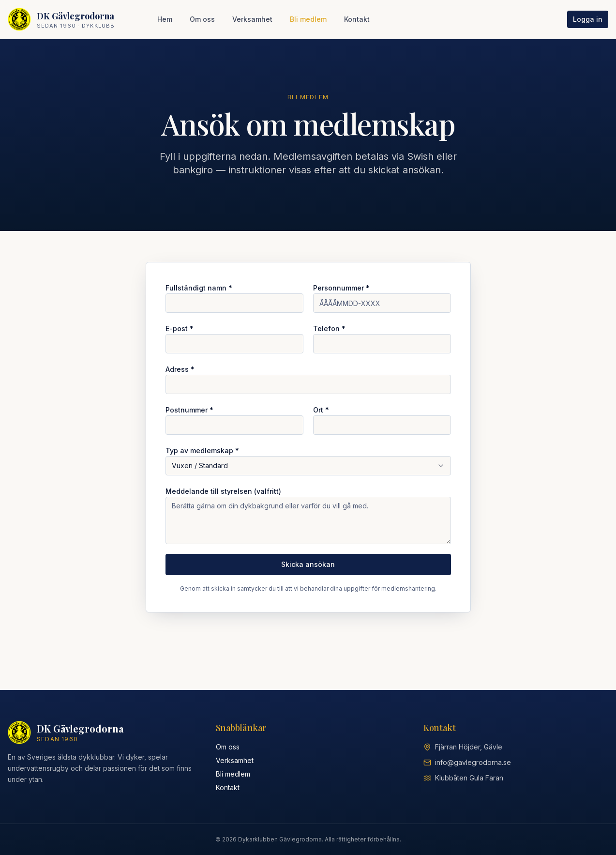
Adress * (180, 369)
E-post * (180, 328)
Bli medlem (308, 19)
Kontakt (357, 19)
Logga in (588, 19)
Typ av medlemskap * (202, 450)
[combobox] (308, 466)
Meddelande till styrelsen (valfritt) (223, 491)
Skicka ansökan (308, 564)
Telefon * (329, 328)
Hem (165, 19)
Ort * (321, 410)
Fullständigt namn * (199, 288)
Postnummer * (189, 410)
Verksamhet (252, 19)
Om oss (202, 19)
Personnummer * (341, 288)
